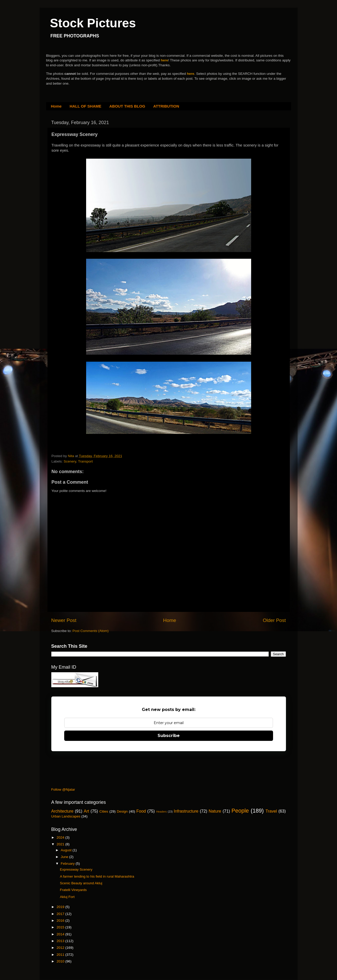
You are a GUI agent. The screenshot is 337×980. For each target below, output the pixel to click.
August (67, 850)
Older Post (274, 620)
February (68, 864)
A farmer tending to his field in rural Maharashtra (97, 876)
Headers (162, 812)
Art (87, 811)
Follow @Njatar (63, 789)
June (65, 857)
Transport (85, 461)
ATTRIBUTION (166, 106)
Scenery (70, 461)
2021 (61, 844)
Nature (215, 811)
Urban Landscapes (66, 816)
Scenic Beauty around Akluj (81, 883)
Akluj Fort (67, 897)
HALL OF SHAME (85, 106)
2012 (61, 948)
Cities (104, 811)
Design (122, 811)
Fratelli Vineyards (73, 890)
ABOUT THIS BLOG (127, 106)
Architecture (62, 811)
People (240, 811)
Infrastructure (186, 811)
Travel (271, 811)
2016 (61, 921)
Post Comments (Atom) (91, 631)
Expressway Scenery (76, 869)
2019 (61, 907)
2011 (61, 955)
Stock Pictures (93, 23)
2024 (61, 837)
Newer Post (64, 620)
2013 (61, 941)
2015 (61, 927)
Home (56, 106)
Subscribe (169, 736)
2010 (61, 961)
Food (141, 811)
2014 (61, 934)
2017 (61, 914)
